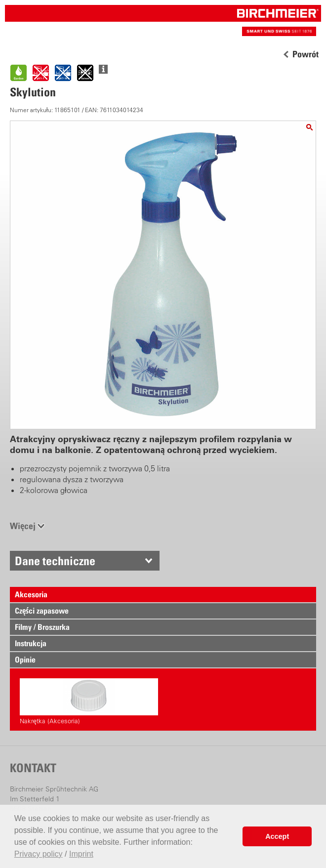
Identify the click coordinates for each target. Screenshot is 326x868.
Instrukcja (31, 643)
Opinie (25, 660)
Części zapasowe (42, 611)
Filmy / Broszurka (42, 627)
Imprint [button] (81, 854)
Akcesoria (31, 594)
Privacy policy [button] (39, 854)
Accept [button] (277, 836)
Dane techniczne (55, 561)
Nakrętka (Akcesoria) (89, 702)
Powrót (306, 54)
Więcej (23, 526)
